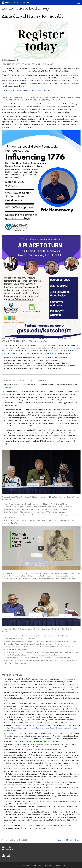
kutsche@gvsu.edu (8, 849)
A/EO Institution (24, 865)
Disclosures (49, 865)
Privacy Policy (37, 865)
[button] (79, 2)
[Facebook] (4, 855)
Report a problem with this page (69, 840)
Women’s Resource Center (46, 353)
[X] (8, 855)
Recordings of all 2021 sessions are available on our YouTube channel (35, 741)
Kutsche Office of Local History (25, 8)
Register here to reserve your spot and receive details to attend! (26, 90)
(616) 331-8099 (7, 847)
